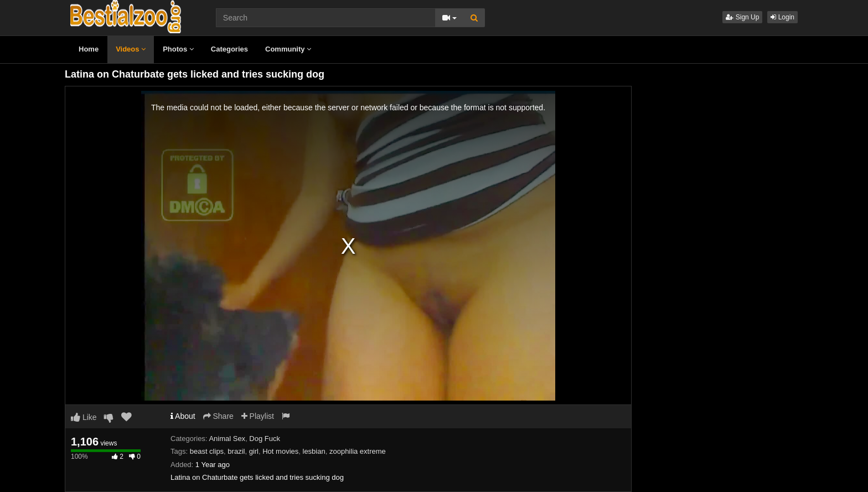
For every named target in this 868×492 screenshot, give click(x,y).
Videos (131, 49)
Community (288, 49)
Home (89, 49)
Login (782, 17)
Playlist (258, 416)
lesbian (314, 451)
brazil (236, 451)
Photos (178, 49)
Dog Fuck (265, 439)
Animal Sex (227, 439)
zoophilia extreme (358, 451)
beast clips (207, 451)
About (183, 416)
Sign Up (742, 17)
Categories (229, 49)
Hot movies (280, 451)
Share (218, 416)
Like (84, 417)
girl (254, 451)
